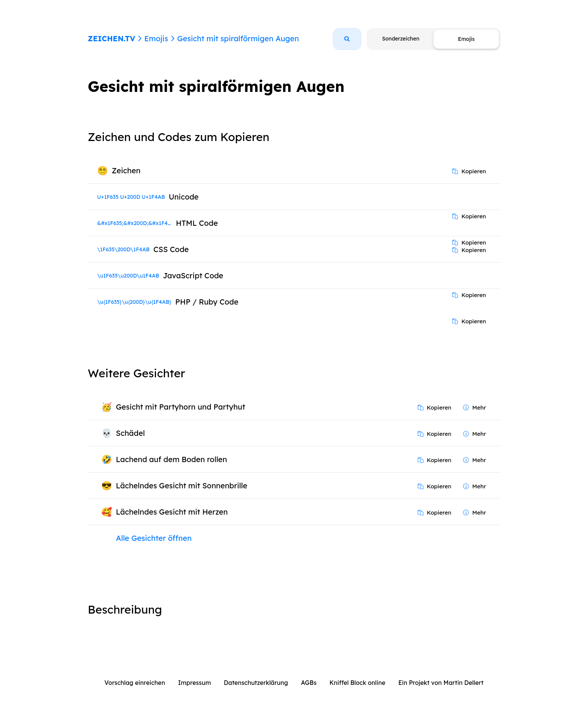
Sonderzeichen (401, 39)
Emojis (156, 38)
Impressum (195, 683)
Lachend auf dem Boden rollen (171, 459)
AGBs (309, 683)
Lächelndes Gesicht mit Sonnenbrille (181, 486)
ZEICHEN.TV (112, 38)
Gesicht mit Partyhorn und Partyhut (181, 407)
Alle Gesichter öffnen (154, 538)
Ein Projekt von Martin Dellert (441, 683)
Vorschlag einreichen (135, 683)
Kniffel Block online (358, 683)
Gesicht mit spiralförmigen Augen (238, 38)
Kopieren (469, 171)
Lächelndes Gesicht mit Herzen (172, 512)
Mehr (475, 408)
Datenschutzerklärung (256, 683)
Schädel (130, 433)
